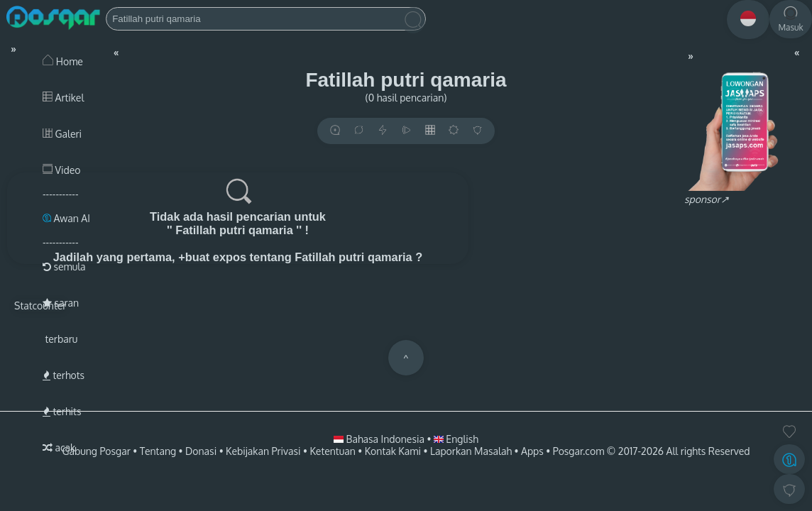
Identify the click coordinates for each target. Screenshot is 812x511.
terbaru (60, 339)
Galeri (62, 134)
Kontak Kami (393, 451)
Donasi (201, 451)
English (456, 439)
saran (61, 303)
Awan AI (66, 218)
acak (59, 447)
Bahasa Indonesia (380, 439)
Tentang (158, 451)
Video (61, 170)
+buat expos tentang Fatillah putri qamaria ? (300, 257)
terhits (62, 411)
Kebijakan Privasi (263, 451)
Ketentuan (332, 451)
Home (63, 61)
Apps (532, 451)
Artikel (63, 98)
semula (64, 267)
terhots (64, 375)
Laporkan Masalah (471, 451)
